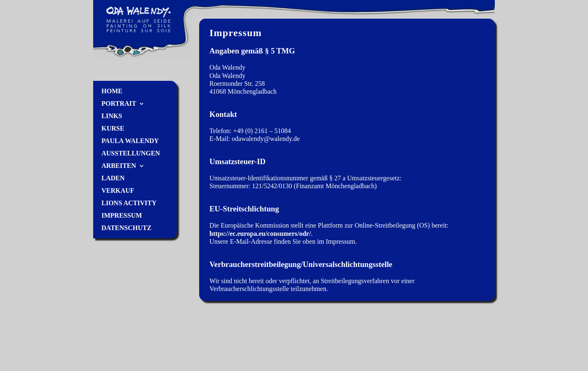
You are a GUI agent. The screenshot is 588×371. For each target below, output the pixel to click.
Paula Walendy (130, 141)
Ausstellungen (131, 154)
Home (112, 91)
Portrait (119, 104)
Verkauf (118, 191)
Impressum (122, 216)
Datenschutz (127, 228)
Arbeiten (119, 166)
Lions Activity (129, 203)
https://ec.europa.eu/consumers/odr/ (260, 234)
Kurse (113, 129)
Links (112, 116)
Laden (113, 178)
